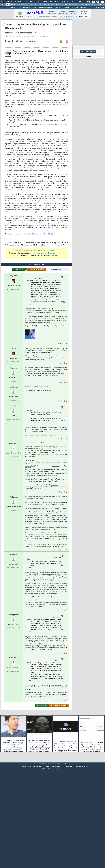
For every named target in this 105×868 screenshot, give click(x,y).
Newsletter (47, 2)
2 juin (27, 491)
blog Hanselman (17, 248)
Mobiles (93, 5)
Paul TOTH (14, 484)
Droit (73, 2)
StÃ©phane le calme (27, 50)
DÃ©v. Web (59, 5)
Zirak (14, 446)
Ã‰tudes (65, 2)
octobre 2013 (29, 503)
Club (79, 2)
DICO (77, 7)
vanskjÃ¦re (14, 427)
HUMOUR (83, 7)
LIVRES (35, 7)
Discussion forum (88, 52)
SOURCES (58, 7)
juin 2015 (28, 510)
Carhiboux (14, 538)
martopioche (14, 655)
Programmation (73, 5)
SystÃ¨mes (101, 5)
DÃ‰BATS (66, 7)
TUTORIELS (14, 7)
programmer (54, 526)
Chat (39, 2)
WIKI (72, 7)
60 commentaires (42, 51)
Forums (10, 2)
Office (87, 5)
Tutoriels (19, 2)
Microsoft (46, 5)
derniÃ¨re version (30, 514)
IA (36, 5)
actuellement (29, 495)
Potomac (14, 595)
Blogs (32, 2)
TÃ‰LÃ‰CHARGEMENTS (46, 7)
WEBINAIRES (27, 7)
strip (47, 427)
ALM (40, 5)
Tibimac (14, 409)
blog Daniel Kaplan (47, 248)
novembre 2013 (30, 506)
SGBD (81, 5)
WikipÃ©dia (28, 351)
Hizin (14, 389)
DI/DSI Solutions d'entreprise (19, 5)
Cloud (32, 5)
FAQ (26, 2)
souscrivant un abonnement (46, 267)
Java (52, 5)
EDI (66, 5)
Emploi (57, 2)
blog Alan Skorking (32, 248)
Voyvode (14, 316)
